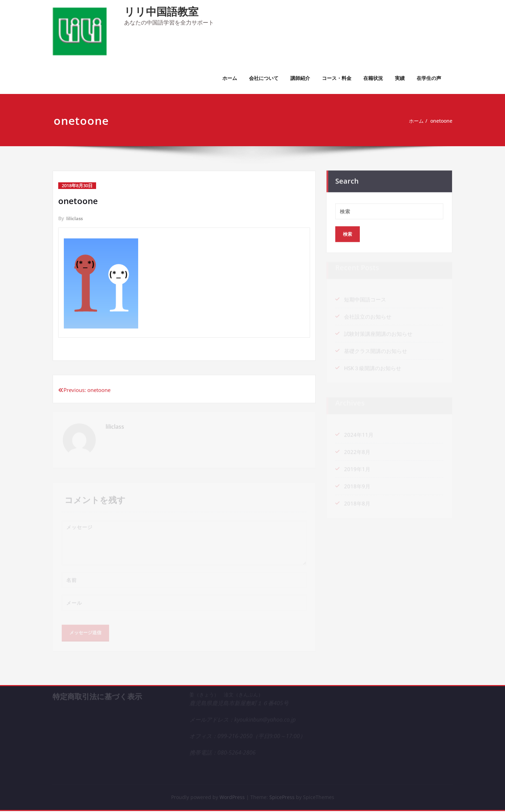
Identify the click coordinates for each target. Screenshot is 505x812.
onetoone (444, 121)
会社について (264, 78)
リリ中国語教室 (161, 11)
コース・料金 (337, 78)
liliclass (75, 218)
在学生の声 (429, 78)
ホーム (230, 78)
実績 (400, 78)
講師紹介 (300, 78)
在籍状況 (373, 78)
